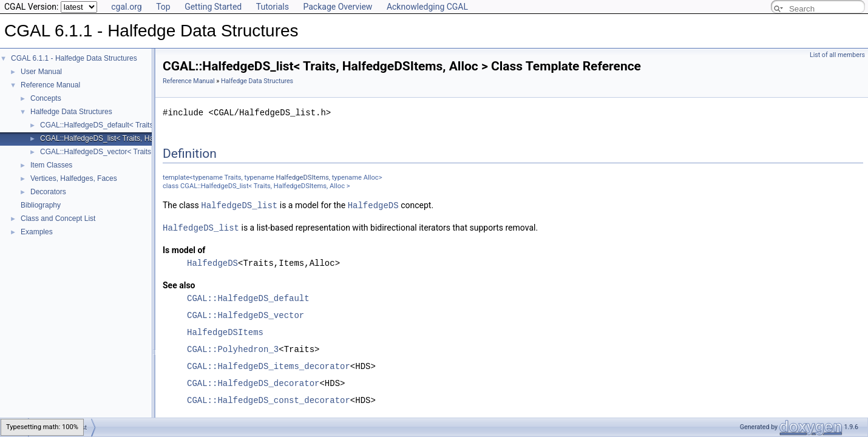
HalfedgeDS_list (239, 205)
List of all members (837, 55)
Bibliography (41, 205)
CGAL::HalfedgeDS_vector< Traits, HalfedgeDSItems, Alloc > (139, 152)
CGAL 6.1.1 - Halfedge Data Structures (74, 58)
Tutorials (273, 7)
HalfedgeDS (373, 205)
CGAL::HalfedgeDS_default (248, 297)
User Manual (41, 72)
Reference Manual (50, 85)
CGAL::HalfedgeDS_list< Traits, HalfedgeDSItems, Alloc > (134, 138)
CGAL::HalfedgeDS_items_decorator (269, 365)
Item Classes (51, 165)
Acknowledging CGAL (427, 7)
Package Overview (337, 7)
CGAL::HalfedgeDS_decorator (253, 382)
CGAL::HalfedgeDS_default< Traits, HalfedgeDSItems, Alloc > (140, 125)
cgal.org (126, 7)
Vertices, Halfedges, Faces (74, 178)
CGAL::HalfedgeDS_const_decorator (269, 399)
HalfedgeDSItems (303, 178)
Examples (37, 232)
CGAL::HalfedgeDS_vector (246, 314)
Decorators (48, 192)
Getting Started (213, 7)
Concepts (46, 98)
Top (163, 7)
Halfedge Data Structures (71, 112)
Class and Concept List (58, 218)
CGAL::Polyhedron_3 (233, 348)
